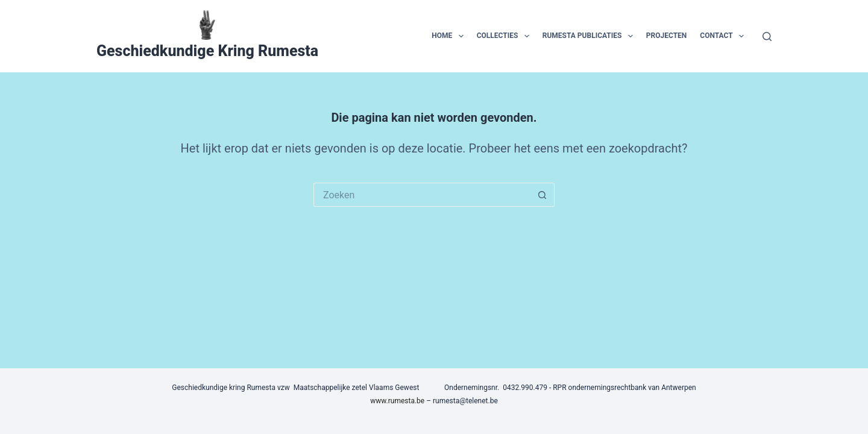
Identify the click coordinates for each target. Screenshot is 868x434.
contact (724, 36)
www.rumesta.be (397, 401)
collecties (505, 36)
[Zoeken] (767, 36)
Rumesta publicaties (590, 36)
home (450, 36)
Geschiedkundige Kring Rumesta (207, 51)
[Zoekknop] (542, 195)
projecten (666, 36)
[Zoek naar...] (422, 195)
